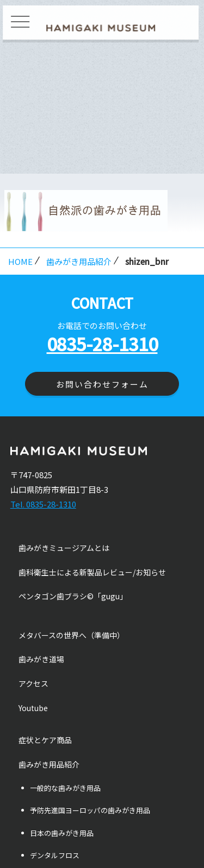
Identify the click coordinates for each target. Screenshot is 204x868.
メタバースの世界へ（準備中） (72, 635)
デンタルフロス (55, 855)
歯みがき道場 (41, 659)
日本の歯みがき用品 (62, 833)
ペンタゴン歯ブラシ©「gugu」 (73, 596)
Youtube (33, 708)
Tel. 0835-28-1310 (43, 504)
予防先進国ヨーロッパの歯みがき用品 (90, 810)
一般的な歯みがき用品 (65, 788)
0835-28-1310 (102, 343)
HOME (20, 261)
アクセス (33, 683)
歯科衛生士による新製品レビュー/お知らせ (92, 572)
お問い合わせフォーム (102, 384)
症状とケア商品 (45, 740)
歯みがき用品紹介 (79, 261)
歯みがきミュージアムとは (64, 548)
